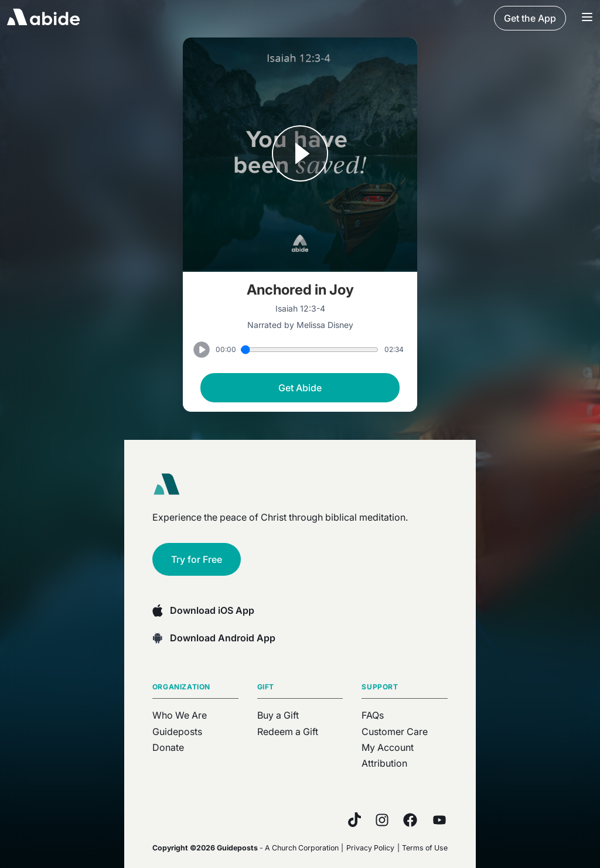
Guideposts (177, 732)
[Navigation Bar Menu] (587, 18)
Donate (168, 747)
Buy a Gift (278, 715)
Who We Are (180, 715)
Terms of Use (425, 848)
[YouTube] (439, 820)
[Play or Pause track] (300, 155)
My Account (388, 747)
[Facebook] (410, 820)
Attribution (384, 763)
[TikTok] (354, 820)
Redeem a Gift (288, 732)
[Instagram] (382, 820)
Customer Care (395, 732)
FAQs (373, 715)
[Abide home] (171, 484)
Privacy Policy (370, 848)
